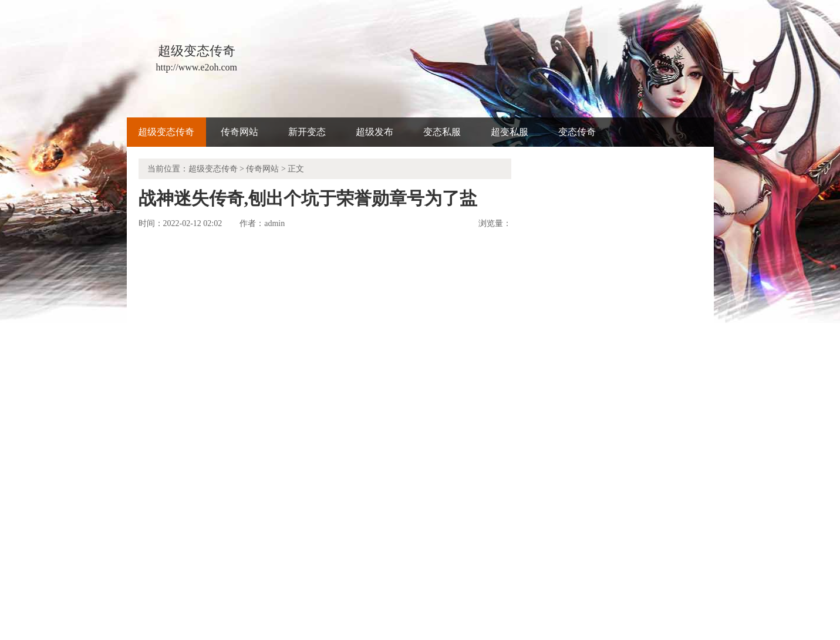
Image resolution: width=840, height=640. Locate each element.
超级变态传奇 (166, 132)
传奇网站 (239, 132)
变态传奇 (577, 132)
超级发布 (375, 132)
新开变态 (307, 132)
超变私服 (510, 132)
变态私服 (442, 132)
